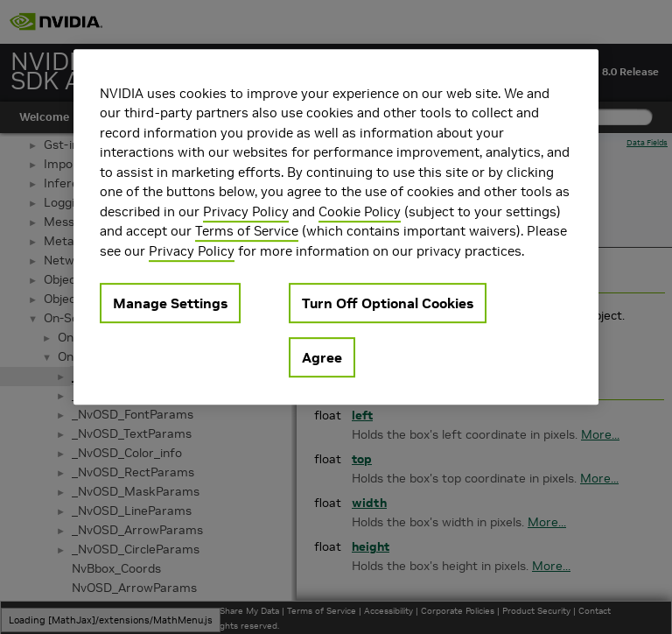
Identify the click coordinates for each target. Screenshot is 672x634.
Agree (322, 357)
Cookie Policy (360, 211)
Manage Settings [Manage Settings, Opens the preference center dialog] (170, 303)
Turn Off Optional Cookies (388, 303)
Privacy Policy (246, 211)
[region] (336, 227)
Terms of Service (247, 231)
